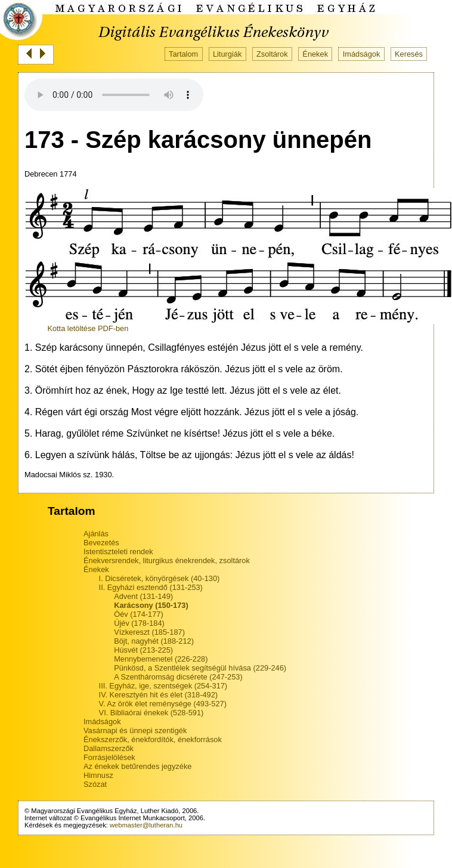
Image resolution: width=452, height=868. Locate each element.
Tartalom (183, 54)
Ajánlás (96, 534)
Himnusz (98, 775)
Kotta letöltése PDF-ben (88, 328)
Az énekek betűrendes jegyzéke (137, 766)
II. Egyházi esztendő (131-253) (151, 587)
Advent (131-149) (143, 596)
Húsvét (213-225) (143, 650)
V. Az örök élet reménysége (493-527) (163, 704)
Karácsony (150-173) (151, 605)
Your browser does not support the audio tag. (114, 95)
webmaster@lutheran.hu (146, 825)
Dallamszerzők (109, 748)
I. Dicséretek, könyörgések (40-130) (160, 578)
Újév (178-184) (139, 623)
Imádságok (362, 54)
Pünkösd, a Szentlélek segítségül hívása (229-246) (200, 668)
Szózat (95, 784)
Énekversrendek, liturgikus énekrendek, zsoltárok (167, 560)
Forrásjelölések (109, 757)
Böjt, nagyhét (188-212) (154, 641)
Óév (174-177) (139, 614)
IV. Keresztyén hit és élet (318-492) (158, 695)
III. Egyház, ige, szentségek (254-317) (163, 686)
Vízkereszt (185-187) (149, 632)
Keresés (409, 54)
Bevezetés (101, 543)
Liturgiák (227, 54)
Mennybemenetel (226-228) (161, 659)
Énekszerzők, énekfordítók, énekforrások (153, 739)
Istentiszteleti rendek (118, 552)
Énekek (315, 54)
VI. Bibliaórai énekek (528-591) (151, 713)
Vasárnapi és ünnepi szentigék (135, 730)
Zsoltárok (272, 54)
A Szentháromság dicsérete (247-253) (178, 677)
